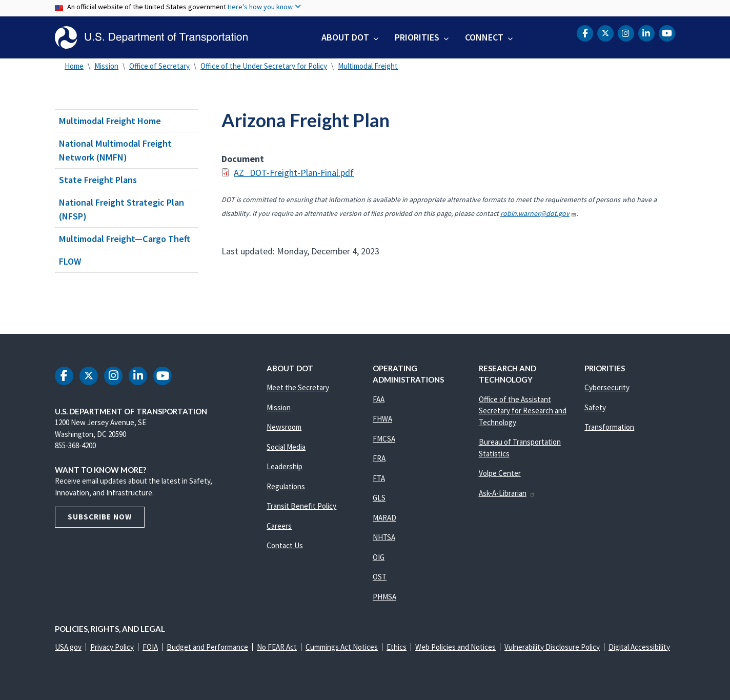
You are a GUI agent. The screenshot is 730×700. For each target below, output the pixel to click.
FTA (379, 478)
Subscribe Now (100, 517)
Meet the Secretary (298, 387)
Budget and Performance (207, 647)
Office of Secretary (159, 66)
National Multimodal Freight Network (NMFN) (115, 150)
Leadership (285, 466)
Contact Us (285, 545)
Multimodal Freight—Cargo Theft (125, 239)
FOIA (150, 647)
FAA (379, 399)
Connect (484, 37)
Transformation (609, 427)
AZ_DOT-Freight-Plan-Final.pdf (294, 173)
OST (380, 577)
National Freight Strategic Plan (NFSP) (121, 209)
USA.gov (68, 647)
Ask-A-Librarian (507, 493)
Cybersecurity (607, 387)
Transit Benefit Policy (301, 506)
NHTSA (384, 537)
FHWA (382, 419)
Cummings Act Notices (342, 647)
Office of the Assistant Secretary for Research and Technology (523, 411)
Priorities (417, 37)
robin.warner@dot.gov (539, 213)
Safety (595, 407)
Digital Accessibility (639, 647)
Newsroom (284, 427)
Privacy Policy (112, 647)
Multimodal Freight (368, 66)
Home (74, 66)
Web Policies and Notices (455, 647)
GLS (379, 498)
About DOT (345, 37)
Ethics (397, 647)
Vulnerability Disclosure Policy (552, 647)
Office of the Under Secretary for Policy (264, 66)
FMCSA (384, 439)
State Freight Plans (98, 180)
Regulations (286, 486)
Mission (106, 66)
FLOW (70, 261)
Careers (279, 526)
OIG (379, 557)
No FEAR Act (277, 647)
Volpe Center (500, 473)
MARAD (384, 518)
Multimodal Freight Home (110, 121)
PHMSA (384, 597)
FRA (379, 458)
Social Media (286, 447)
